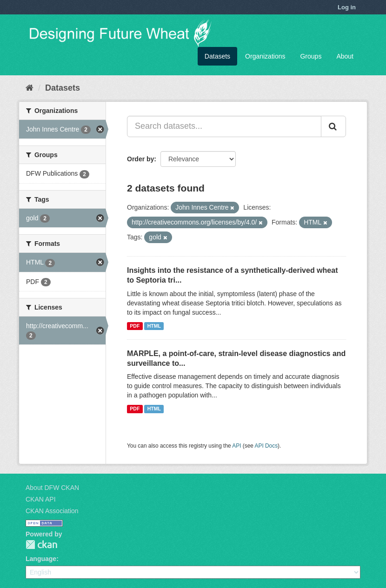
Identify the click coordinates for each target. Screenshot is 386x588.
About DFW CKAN (52, 488)
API (236, 446)
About (345, 56)
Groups (311, 56)
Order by (140, 159)
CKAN (41, 545)
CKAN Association (52, 511)
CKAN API (41, 499)
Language (41, 559)
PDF (135, 326)
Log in (347, 7)
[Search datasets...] (224, 126)
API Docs (266, 446)
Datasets (217, 56)
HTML (154, 326)
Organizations (265, 56)
